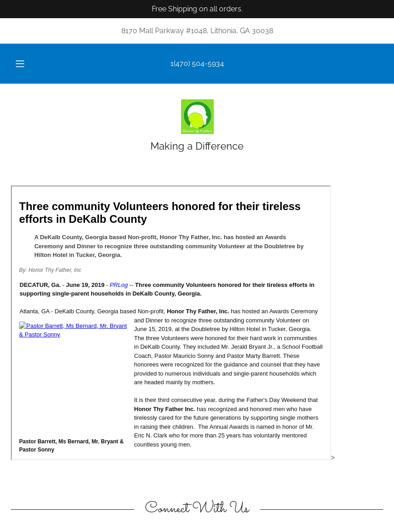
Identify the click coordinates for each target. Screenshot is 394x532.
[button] (27, 64)
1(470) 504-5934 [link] (197, 63)
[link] (197, 116)
